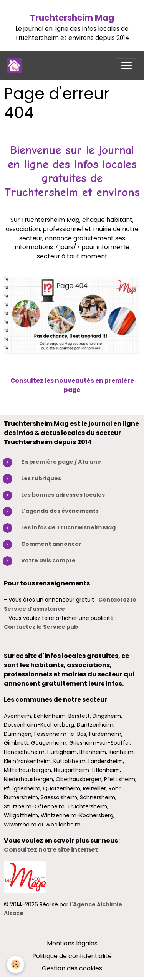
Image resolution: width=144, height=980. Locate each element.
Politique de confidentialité (72, 956)
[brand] (16, 66)
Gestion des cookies (72, 968)
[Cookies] (16, 964)
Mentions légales (72, 943)
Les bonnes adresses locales (63, 495)
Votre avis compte (48, 560)
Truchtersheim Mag (72, 18)
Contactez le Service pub (41, 627)
